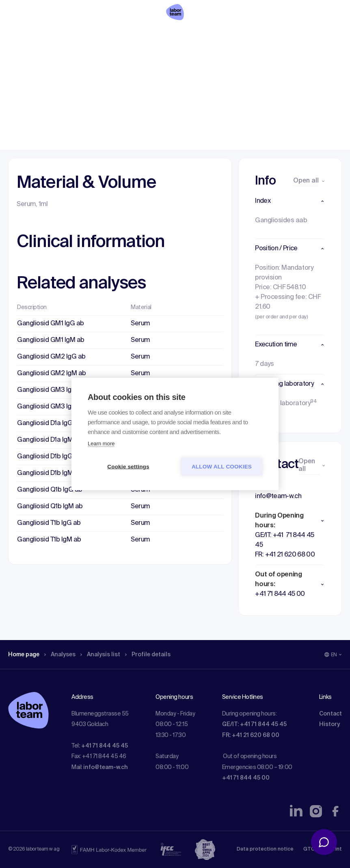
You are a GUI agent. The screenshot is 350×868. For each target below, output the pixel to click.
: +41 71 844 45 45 (103, 746)
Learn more (101, 444)
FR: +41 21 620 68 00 (251, 735)
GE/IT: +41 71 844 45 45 (254, 724)
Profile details (162, 59)
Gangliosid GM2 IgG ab (51, 357)
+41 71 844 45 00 (246, 778)
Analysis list (110, 59)
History (329, 724)
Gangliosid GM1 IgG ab (51, 324)
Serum (140, 324)
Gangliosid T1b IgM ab (49, 540)
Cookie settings (128, 467)
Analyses (66, 59)
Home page (26, 59)
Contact (331, 714)
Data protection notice (265, 849)
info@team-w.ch (106, 767)
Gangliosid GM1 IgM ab (51, 340)
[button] (290, 201)
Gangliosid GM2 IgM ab (52, 374)
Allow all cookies (222, 467)
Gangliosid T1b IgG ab (49, 523)
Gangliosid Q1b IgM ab (50, 507)
